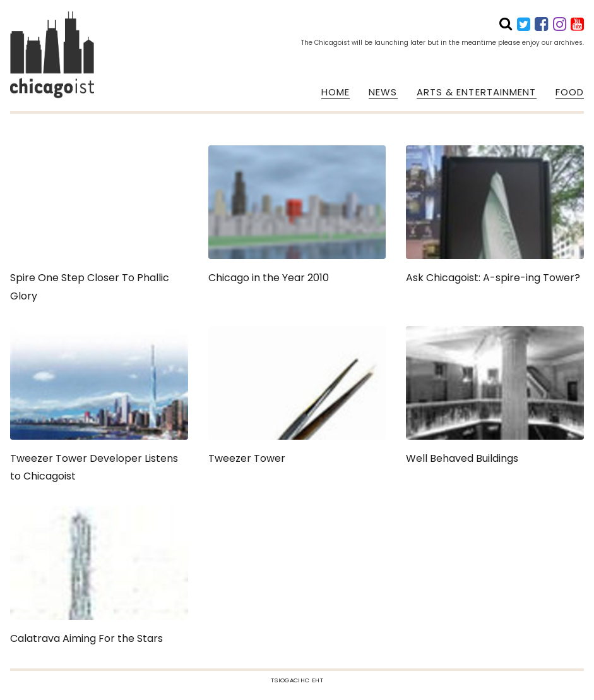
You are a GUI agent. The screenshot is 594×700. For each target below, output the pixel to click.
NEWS (383, 92)
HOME (336, 92)
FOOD (570, 92)
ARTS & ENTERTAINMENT (477, 92)
